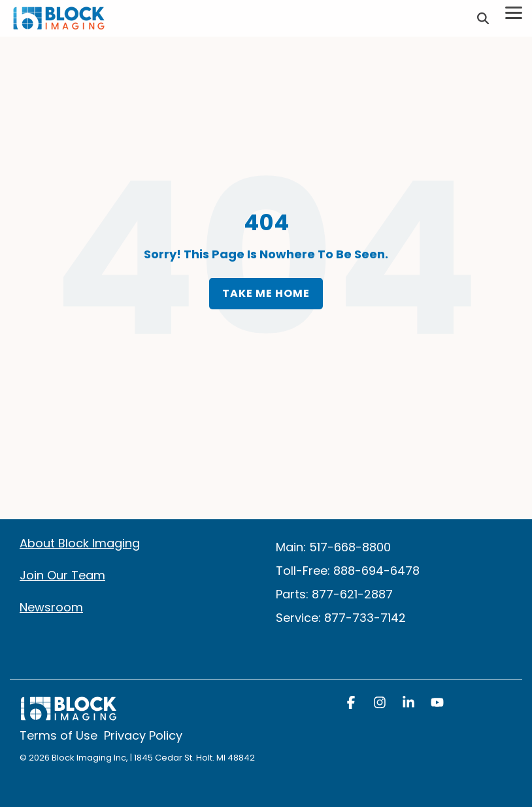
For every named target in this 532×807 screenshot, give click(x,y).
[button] (352, 704)
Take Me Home (266, 293)
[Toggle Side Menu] (514, 12)
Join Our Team (62, 575)
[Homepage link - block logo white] (69, 715)
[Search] (483, 19)
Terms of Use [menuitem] (58, 736)
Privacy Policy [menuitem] (143, 736)
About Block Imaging (80, 543)
